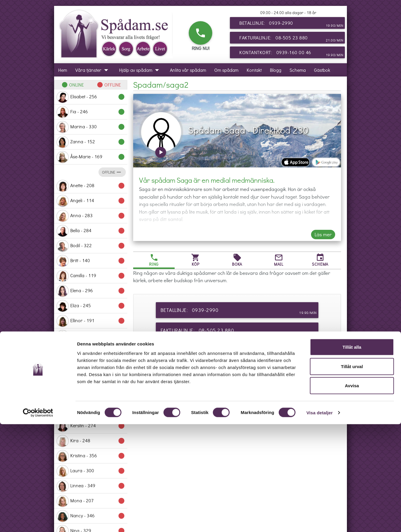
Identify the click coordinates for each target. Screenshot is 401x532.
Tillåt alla (352, 455)
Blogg (276, 70)
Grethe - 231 (91, 366)
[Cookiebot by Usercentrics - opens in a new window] (38, 521)
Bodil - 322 (91, 246)
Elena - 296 (91, 291)
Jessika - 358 (91, 396)
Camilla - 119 (91, 276)
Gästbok (322, 70)
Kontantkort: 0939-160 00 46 (291, 54)
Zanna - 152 (91, 142)
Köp (196, 260)
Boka (237, 260)
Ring (154, 260)
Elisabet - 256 (91, 97)
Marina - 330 (91, 127)
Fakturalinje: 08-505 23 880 (291, 39)
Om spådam (226, 70)
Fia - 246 (91, 112)
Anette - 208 (91, 186)
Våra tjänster (93, 70)
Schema (298, 70)
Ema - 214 (91, 336)
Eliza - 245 (91, 306)
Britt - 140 (91, 261)
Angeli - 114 (91, 201)
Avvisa (352, 493)
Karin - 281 (91, 411)
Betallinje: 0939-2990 (291, 24)
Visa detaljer (319, 520)
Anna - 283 (91, 216)
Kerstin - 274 (91, 426)
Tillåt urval (352, 474)
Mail (279, 260)
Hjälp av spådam (140, 70)
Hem (63, 70)
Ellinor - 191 (91, 321)
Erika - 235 (91, 351)
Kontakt (254, 70)
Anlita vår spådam (188, 70)
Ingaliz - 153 (91, 381)
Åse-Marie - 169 (91, 157)
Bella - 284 (91, 231)
